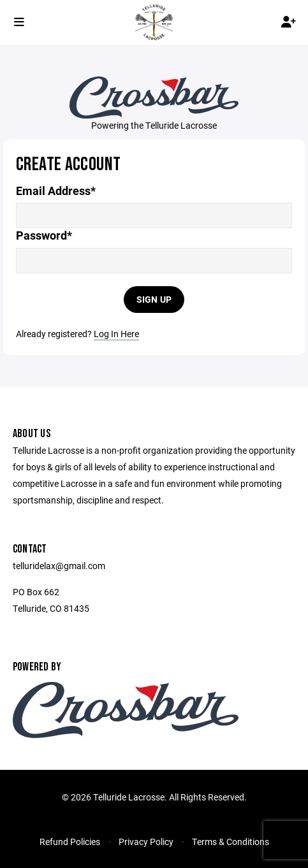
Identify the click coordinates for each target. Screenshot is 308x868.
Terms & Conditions (231, 842)
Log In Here (116, 334)
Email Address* (56, 191)
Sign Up (154, 299)
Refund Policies (70, 842)
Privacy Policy (146, 842)
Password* (44, 235)
